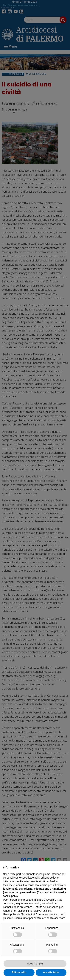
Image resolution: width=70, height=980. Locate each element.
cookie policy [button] (10, 896)
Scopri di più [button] (35, 964)
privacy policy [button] (49, 878)
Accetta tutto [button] (51, 972)
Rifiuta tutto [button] (19, 972)
